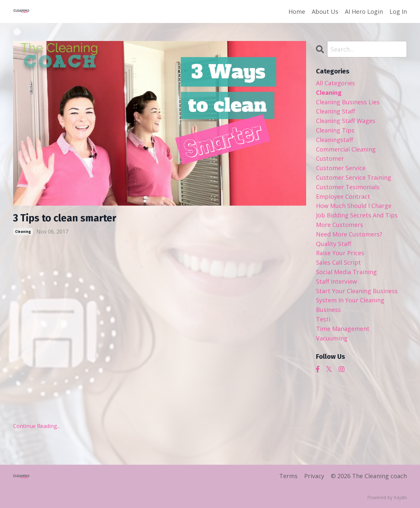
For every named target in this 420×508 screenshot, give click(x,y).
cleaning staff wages (346, 121)
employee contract (343, 196)
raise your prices (340, 253)
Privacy (314, 476)
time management (343, 329)
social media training (346, 272)
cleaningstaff (335, 140)
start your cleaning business (357, 291)
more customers (340, 225)
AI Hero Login (364, 11)
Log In (398, 11)
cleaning (23, 232)
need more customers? (349, 234)
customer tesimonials (348, 187)
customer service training (354, 177)
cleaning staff (336, 111)
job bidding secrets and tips (357, 215)
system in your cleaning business (350, 305)
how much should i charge (354, 206)
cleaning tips (335, 130)
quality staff (334, 244)
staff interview (336, 281)
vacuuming (332, 338)
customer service (341, 168)
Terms (288, 476)
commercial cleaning (346, 149)
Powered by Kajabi (387, 497)
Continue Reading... (37, 426)
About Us (325, 11)
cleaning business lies (348, 102)
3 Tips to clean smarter (65, 218)
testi (323, 319)
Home (297, 11)
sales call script (338, 262)
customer (330, 158)
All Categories (336, 83)
